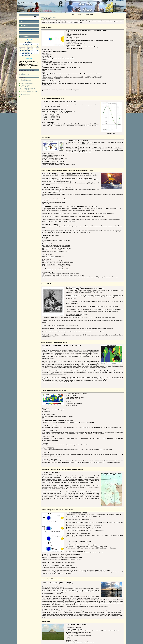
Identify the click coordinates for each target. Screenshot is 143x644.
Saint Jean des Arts (25, 90)
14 (23, 51)
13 (20, 51)
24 (32, 53)
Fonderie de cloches (25, 85)
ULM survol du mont (25, 95)
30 (29, 55)
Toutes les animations (26, 93)
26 (37, 53)
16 (29, 51)
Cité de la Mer (24, 79)
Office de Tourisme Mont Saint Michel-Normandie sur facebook (27, 88)
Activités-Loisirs (25, 29)
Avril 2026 (29, 42)
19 (37, 51)
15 (26, 51)
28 (23, 55)
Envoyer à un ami (76, 14)
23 (29, 53)
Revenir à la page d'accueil (25, 3)
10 (32, 49)
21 (23, 53)
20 (20, 53)
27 (20, 55)
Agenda (29, 40)
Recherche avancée (34, 19)
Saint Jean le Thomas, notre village (29, 91)
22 (26, 53)
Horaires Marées (25, 75)
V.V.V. (22, 96)
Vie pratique (23, 33)
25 (35, 53)
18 (35, 51)
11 (35, 49)
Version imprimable (88, 14)
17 (32, 51)
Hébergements (24, 25)
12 (37, 49)
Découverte (23, 22)
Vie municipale (24, 37)
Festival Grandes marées (27, 84)
